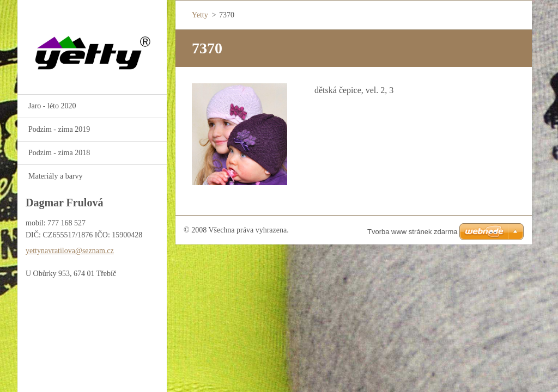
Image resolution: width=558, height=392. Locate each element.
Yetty (200, 15)
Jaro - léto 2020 (52, 106)
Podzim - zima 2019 (59, 129)
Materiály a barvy (56, 176)
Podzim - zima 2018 (59, 153)
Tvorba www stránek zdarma (412, 232)
